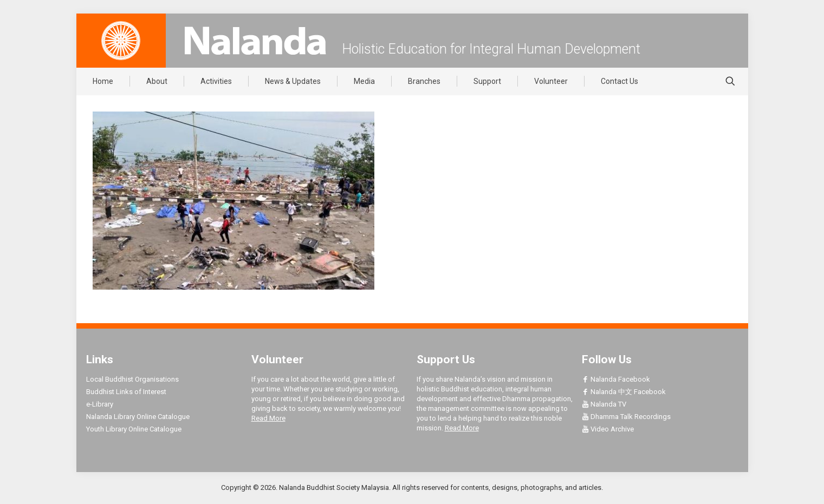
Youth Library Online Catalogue (134, 429)
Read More (268, 418)
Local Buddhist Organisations (132, 379)
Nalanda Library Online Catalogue (138, 417)
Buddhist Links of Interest (126, 392)
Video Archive (608, 429)
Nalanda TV (604, 404)
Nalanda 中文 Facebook (624, 392)
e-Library (100, 404)
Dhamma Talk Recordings (626, 417)
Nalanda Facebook (616, 379)
